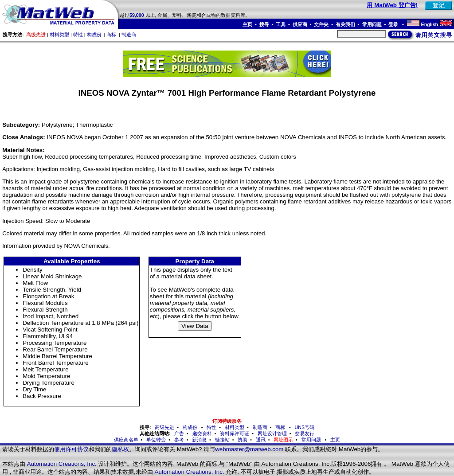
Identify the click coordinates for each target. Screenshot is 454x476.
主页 (247, 24)
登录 (394, 24)
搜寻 (264, 24)
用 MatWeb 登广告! (392, 5)
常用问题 (372, 24)
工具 (281, 24)
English (430, 24)
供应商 (300, 24)
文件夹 (321, 24)
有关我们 (345, 24)
